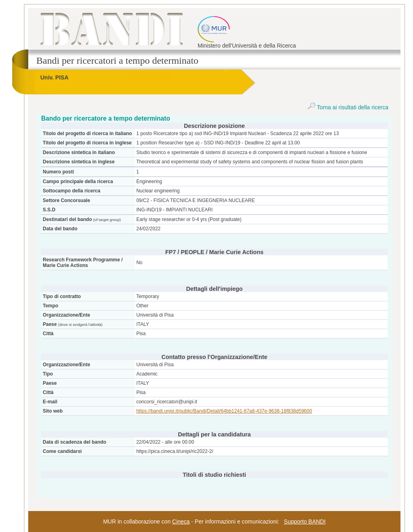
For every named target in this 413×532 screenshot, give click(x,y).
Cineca (181, 522)
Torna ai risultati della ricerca (348, 107)
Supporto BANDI (305, 522)
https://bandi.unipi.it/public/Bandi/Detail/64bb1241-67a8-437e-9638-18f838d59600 (224, 411)
